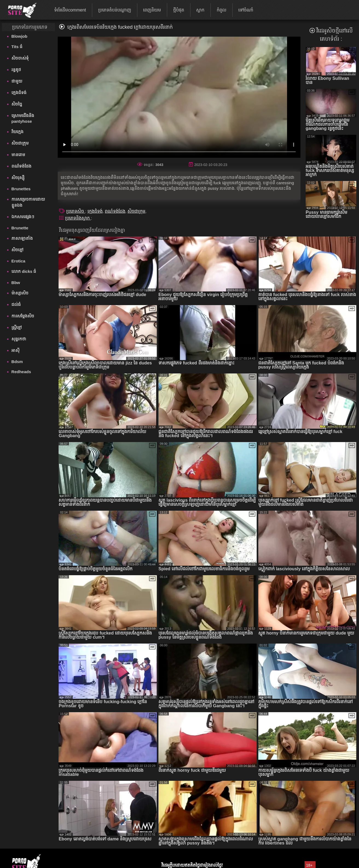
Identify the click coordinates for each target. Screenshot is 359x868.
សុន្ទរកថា (19, 339)
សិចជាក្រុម (20, 143)
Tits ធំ (17, 47)
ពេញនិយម (152, 10)
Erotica (18, 261)
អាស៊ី (15, 350)
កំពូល (222, 10)
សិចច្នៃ (17, 104)
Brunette (20, 228)
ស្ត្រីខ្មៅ (17, 327)
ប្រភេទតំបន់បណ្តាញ (115, 10)
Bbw (16, 283)
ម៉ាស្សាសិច (20, 293)
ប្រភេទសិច (76, 211)
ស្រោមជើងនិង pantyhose (23, 118)
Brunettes (21, 189)
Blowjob (19, 36)
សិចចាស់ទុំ (20, 58)
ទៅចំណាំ (246, 10)
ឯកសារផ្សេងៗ (23, 217)
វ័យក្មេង (18, 132)
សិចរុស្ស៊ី (18, 178)
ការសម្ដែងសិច (23, 316)
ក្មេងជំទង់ (19, 93)
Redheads (21, 372)
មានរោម (18, 155)
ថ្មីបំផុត (179, 10)
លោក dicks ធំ (24, 271)
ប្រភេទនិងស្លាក (78, 218)
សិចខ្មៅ (18, 250)
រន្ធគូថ (16, 70)
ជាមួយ (17, 81)
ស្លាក (200, 10)
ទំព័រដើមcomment (70, 10)
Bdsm (17, 362)
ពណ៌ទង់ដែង (21, 166)
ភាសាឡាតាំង (22, 238)
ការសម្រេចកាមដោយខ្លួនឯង (28, 202)
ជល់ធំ (16, 304)
